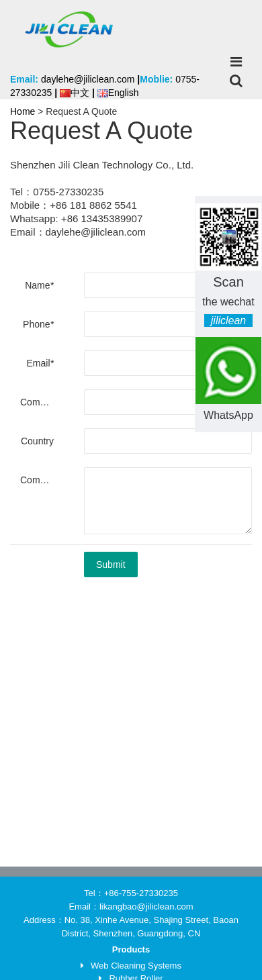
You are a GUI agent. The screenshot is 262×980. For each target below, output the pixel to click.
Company (40, 402)
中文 (75, 93)
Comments (42, 480)
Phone (38, 324)
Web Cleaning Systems (136, 966)
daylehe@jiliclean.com (88, 79)
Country (37, 441)
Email (40, 363)
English (118, 93)
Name (39, 285)
